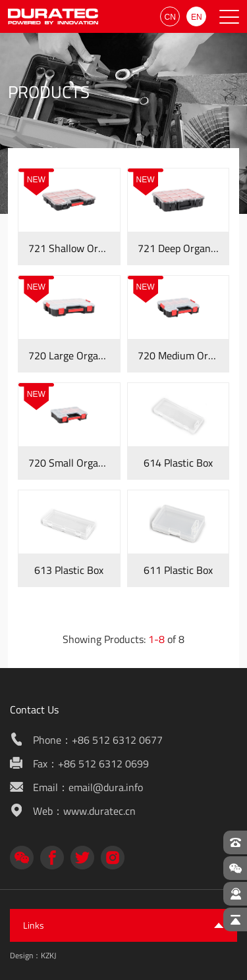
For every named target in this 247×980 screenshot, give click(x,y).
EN (197, 17)
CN (170, 17)
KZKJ (48, 955)
